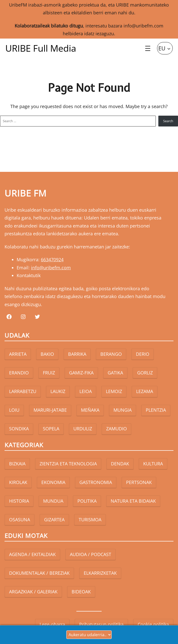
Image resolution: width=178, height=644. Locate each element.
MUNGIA (123, 410)
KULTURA (153, 464)
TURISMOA (90, 520)
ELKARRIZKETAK (100, 573)
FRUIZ (49, 373)
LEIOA (86, 391)
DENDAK (120, 464)
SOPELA (51, 429)
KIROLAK (18, 482)
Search (168, 121)
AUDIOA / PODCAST (91, 554)
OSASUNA (20, 520)
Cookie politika (153, 624)
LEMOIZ (114, 391)
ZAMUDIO (116, 429)
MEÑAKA (90, 410)
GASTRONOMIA (96, 482)
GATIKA (115, 373)
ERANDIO (19, 373)
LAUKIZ (58, 391)
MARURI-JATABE (50, 410)
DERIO (143, 354)
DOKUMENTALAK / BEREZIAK (39, 573)
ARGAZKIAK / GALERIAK (33, 592)
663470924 (52, 260)
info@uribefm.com (143, 26)
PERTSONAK (139, 482)
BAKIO (47, 354)
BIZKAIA (17, 464)
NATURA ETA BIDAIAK (133, 501)
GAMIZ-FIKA (81, 373)
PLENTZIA (156, 410)
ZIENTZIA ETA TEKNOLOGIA (68, 464)
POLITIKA (87, 501)
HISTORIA (19, 501)
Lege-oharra (52, 624)
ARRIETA (18, 354)
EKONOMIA (53, 482)
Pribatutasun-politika (101, 624)
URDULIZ (83, 429)
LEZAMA (145, 391)
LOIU (14, 410)
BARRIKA (77, 354)
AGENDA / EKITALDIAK (32, 554)
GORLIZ (145, 373)
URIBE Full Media (41, 48)
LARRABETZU (23, 391)
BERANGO (111, 354)
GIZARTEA (54, 520)
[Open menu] (148, 48)
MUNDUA (53, 501)
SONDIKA (19, 429)
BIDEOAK (81, 592)
